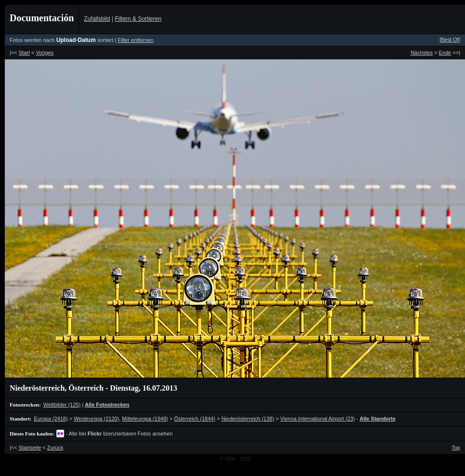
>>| (450, 53)
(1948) (145, 419)
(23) (317, 419)
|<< (20, 53)
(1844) (195, 419)
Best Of (450, 40)
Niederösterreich (37, 388)
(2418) (51, 419)
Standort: (20, 419)
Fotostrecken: (25, 405)
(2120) (96, 419)
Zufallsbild (97, 19)
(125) (62, 405)
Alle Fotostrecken (107, 405)
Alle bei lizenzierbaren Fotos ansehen (121, 434)
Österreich (86, 388)
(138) (247, 419)
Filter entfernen (135, 40)
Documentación (42, 18)
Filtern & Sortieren (138, 19)
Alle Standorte (378, 419)
